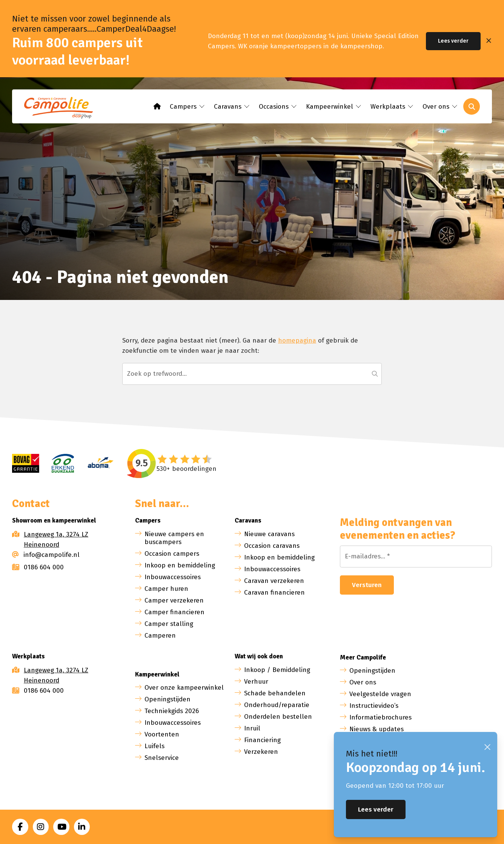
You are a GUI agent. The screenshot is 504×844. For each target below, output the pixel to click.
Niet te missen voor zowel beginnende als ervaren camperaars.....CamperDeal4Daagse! (94, 24)
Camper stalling (169, 624)
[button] (375, 374)
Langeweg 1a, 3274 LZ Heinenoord (56, 540)
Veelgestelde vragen (380, 694)
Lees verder (453, 41)
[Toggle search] (472, 106)
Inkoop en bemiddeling (180, 565)
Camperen (160, 636)
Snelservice (162, 758)
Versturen (367, 585)
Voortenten (162, 734)
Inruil (252, 728)
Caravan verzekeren (274, 581)
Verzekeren (261, 752)
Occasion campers (172, 554)
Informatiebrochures (380, 717)
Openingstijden (167, 699)
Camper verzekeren (174, 600)
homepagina (297, 341)
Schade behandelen (275, 693)
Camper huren (166, 589)
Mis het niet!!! (372, 754)
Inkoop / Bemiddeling (277, 670)
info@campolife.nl (46, 555)
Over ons (363, 682)
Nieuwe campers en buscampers (174, 538)
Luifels (154, 746)
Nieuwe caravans (269, 534)
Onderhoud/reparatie (277, 705)
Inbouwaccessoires (173, 577)
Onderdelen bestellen (278, 717)
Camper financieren (174, 612)
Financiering (262, 740)
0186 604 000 (38, 567)
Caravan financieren (274, 593)
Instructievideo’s (374, 706)
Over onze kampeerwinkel (184, 688)
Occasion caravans (272, 546)
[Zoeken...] (252, 374)
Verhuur (256, 682)
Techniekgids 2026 (172, 711)
